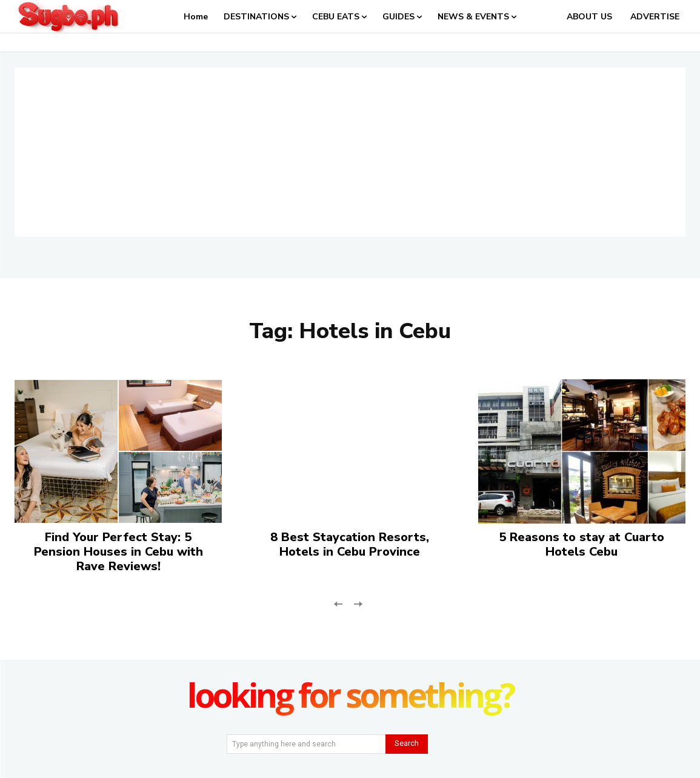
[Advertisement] (350, 152)
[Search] (407, 744)
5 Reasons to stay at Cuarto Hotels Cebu (582, 544)
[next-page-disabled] (358, 603)
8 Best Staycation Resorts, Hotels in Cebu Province (350, 544)
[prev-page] (338, 603)
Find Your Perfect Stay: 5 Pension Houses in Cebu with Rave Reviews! (118, 552)
